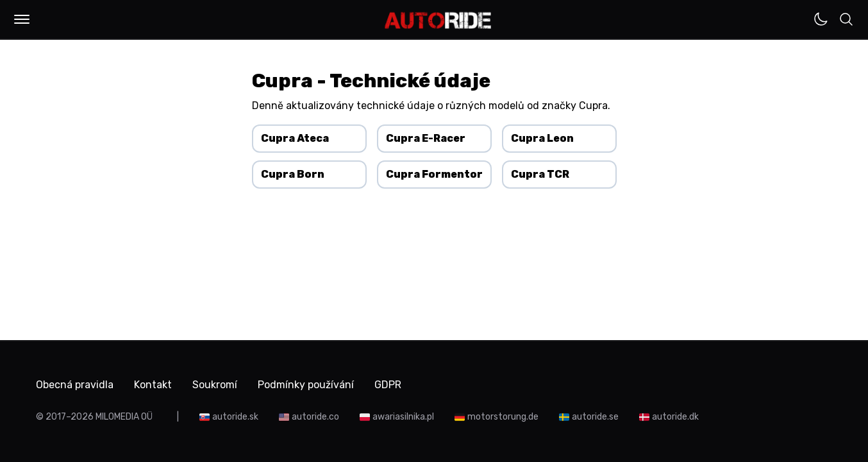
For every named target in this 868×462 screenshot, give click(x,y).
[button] (22, 19)
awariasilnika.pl (403, 417)
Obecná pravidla (75, 385)
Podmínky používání (306, 385)
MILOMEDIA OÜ (124, 417)
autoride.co (315, 417)
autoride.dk (675, 417)
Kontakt (153, 385)
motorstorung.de (503, 417)
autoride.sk (235, 417)
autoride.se (595, 417)
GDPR (388, 385)
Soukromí (215, 385)
